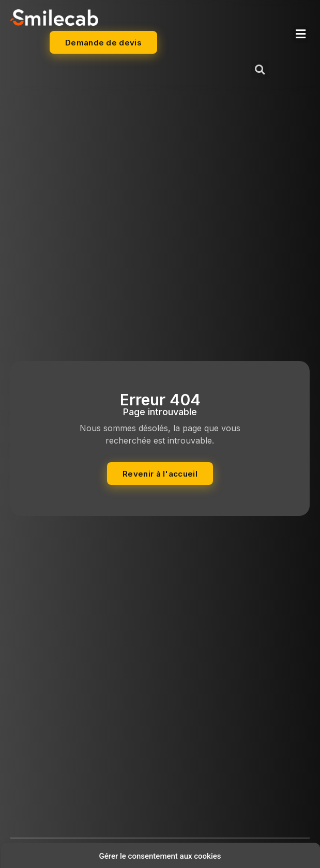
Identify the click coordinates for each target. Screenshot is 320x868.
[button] (301, 34)
